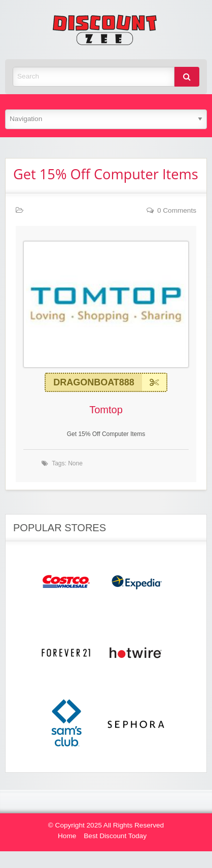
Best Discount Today (115, 836)
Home (67, 836)
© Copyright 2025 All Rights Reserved (106, 825)
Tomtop (106, 410)
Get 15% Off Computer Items (106, 174)
